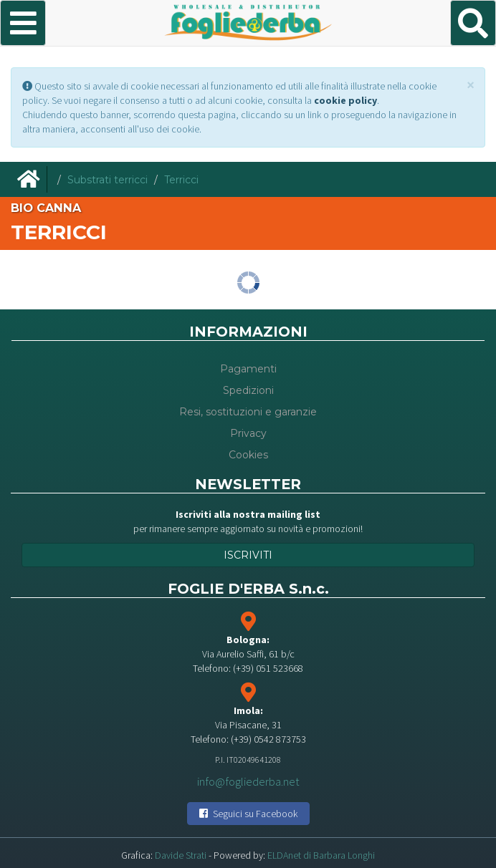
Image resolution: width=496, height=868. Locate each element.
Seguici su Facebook (248, 814)
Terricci (181, 180)
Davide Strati (181, 855)
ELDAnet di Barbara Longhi (321, 855)
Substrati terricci (108, 180)
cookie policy (345, 100)
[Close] (471, 85)
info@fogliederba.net (248, 781)
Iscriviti (248, 555)
